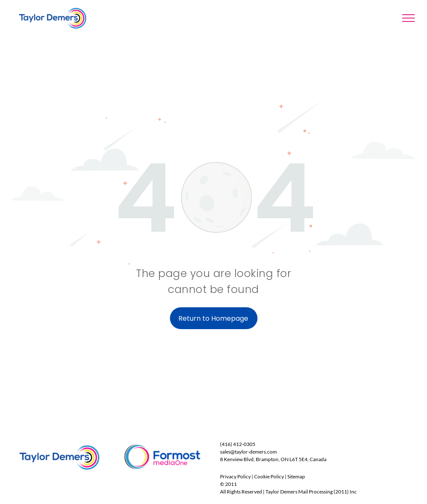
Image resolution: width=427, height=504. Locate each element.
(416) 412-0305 (238, 444)
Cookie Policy (269, 476)
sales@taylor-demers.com (248, 452)
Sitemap (296, 476)
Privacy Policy (235, 476)
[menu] (408, 18)
